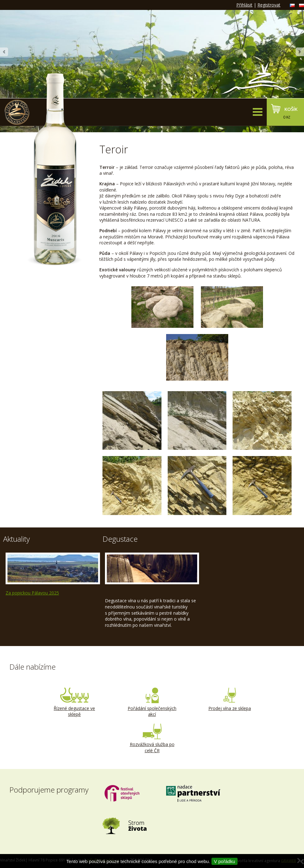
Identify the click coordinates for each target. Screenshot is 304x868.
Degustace (120, 539)
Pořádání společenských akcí (152, 703)
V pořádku (225, 861)
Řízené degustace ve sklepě (75, 703)
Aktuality (16, 539)
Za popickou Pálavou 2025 (32, 593)
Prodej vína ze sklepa (230, 699)
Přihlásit (244, 5)
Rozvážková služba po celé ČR (152, 739)
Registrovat (269, 5)
